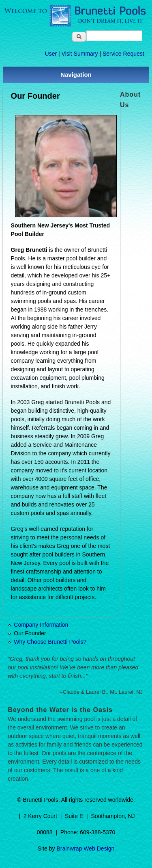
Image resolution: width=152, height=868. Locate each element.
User (51, 54)
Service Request (123, 54)
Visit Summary (80, 54)
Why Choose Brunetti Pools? (50, 642)
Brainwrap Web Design (85, 849)
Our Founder (30, 633)
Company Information (41, 625)
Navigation (76, 75)
